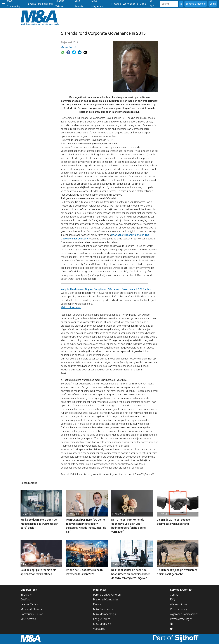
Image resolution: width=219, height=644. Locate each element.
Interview (26, 595)
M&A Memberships (104, 614)
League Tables (29, 604)
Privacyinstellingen (181, 619)
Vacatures (99, 629)
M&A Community (103, 609)
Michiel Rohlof (68, 47)
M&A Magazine (102, 624)
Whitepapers (130, 4)
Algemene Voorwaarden (184, 614)
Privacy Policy (179, 609)
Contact (175, 595)
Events (32, 4)
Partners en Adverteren (107, 595)
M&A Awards (28, 619)
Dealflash (26, 599)
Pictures (116, 4)
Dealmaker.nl (46, 4)
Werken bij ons (179, 604)
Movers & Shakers (31, 609)
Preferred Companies (106, 599)
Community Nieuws (32, 614)
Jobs (143, 4)
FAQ (172, 599)
